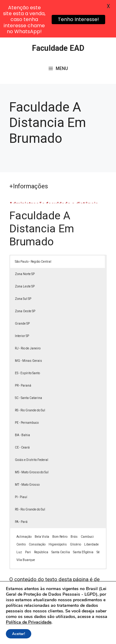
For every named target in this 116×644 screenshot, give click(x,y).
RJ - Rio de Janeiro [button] (28, 311)
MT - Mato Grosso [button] (27, 447)
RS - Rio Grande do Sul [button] (30, 373)
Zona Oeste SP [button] (25, 274)
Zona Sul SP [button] (23, 261)
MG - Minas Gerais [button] (28, 323)
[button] (102, 630)
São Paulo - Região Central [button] (33, 224)
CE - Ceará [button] (22, 410)
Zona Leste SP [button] (25, 249)
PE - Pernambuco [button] (27, 385)
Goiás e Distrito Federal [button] (32, 422)
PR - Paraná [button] (23, 348)
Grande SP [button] (22, 286)
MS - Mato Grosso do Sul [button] (32, 435)
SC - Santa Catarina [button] (28, 360)
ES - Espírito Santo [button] (27, 336)
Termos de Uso (47, 634)
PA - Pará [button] (21, 484)
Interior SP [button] (22, 298)
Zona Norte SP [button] (25, 237)
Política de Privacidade (81, 627)
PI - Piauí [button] (21, 460)
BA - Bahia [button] (22, 398)
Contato (76, 634)
